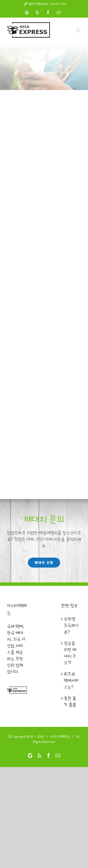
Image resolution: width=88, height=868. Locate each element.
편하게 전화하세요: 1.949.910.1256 (44, 4)
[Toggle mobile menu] (79, 30)
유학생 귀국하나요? (71, 625)
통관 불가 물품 (70, 702)
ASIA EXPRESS (60, 737)
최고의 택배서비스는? (71, 681)
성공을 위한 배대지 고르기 (70, 653)
